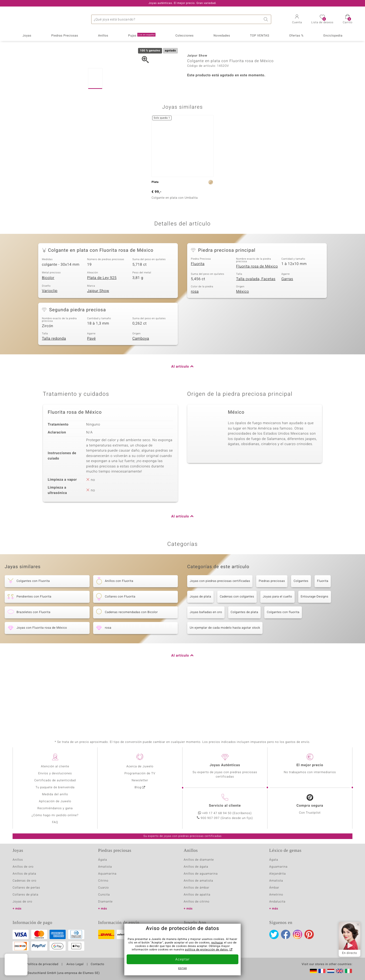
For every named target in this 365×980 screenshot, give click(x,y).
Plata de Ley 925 (102, 331)
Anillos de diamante (199, 860)
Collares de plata (25, 895)
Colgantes (301, 634)
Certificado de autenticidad (55, 780)
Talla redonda (54, 392)
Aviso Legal (75, 964)
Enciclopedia (333, 36)
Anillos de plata (24, 874)
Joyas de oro (22, 902)
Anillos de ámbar (196, 888)
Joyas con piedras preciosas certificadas (220, 634)
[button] (297, 20)
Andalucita (277, 902)
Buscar (267, 19)
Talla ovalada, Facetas (256, 332)
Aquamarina (107, 874)
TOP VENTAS (260, 36)
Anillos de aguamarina (201, 874)
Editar (183, 969)
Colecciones (185, 36)
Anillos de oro (23, 867)
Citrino (103, 881)
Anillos (103, 36)
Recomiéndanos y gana (55, 808)
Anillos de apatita (197, 895)
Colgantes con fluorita (283, 665)
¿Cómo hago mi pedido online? (55, 815)
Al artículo (180, 420)
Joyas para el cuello (277, 650)
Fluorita (198, 317)
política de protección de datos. (207, 950)
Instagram (297, 934)
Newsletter (140, 780)
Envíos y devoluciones (55, 774)
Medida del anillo (55, 794)
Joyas (27, 36)
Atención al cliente (55, 767)
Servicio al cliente (225, 806)
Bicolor (48, 331)
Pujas (142, 35)
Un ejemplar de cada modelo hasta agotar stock (225, 681)
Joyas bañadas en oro (206, 665)
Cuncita (104, 895)
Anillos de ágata (196, 867)
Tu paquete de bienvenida (55, 787)
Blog (138, 787)
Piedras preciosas (272, 634)
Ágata (103, 860)
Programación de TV (140, 774)
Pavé (91, 392)
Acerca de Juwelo (140, 767)
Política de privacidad (42, 964)
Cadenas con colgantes (237, 650)
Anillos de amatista (198, 881)
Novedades (222, 36)
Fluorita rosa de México (257, 319)
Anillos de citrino (197, 902)
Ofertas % (296, 36)
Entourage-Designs (315, 650)
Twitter (274, 934)
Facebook (286, 934)
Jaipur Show (98, 344)
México (242, 345)
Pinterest (309, 934)
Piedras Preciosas (65, 36)
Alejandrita (278, 874)
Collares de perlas (26, 888)
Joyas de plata (200, 650)
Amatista (105, 867)
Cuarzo (104, 888)
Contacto (98, 964)
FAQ (55, 822)
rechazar (217, 943)
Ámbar (274, 888)
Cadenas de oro (24, 881)
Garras (287, 332)
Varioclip (50, 344)
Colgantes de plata (244, 665)
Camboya (141, 392)
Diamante (105, 902)
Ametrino (276, 895)
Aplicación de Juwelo (55, 801)
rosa (195, 345)
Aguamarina (279, 867)
